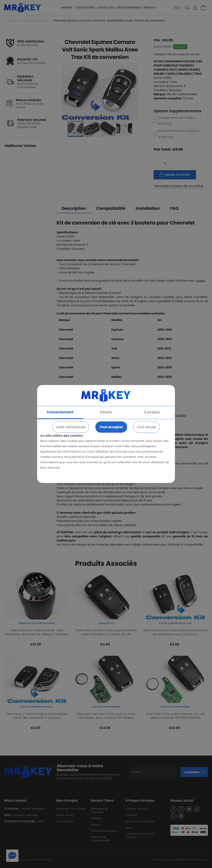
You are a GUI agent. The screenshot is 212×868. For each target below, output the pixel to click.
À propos (152, 412)
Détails (106, 412)
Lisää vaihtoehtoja (71, 427)
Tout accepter (111, 427)
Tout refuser (146, 427)
